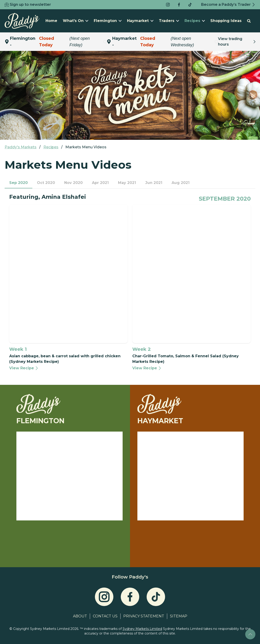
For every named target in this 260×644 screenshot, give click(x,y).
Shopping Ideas (226, 21)
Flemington (108, 21)
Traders (169, 21)
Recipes (195, 21)
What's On (76, 21)
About (80, 616)
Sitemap (179, 616)
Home (51, 21)
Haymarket (140, 21)
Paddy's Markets (21, 147)
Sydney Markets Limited (142, 629)
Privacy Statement (144, 616)
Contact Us (105, 616)
